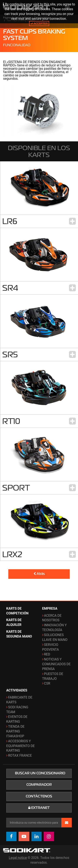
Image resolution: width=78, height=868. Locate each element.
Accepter (39, 23)
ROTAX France (20, 755)
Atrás (39, 574)
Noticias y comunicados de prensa (56, 664)
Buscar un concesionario (40, 773)
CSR (47, 683)
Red (47, 654)
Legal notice (18, 858)
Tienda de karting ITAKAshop (15, 731)
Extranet (39, 808)
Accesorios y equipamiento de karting (20, 746)
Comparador (39, 785)
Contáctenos (39, 796)
